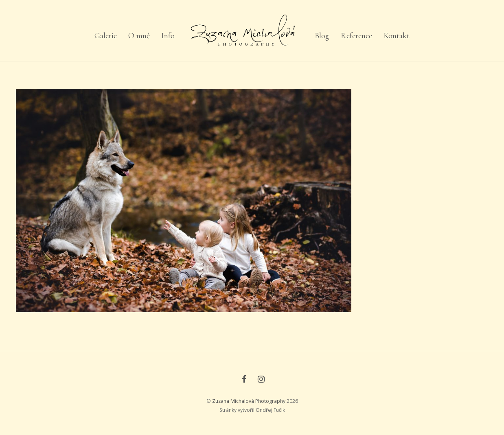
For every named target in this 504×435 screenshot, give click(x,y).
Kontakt (397, 36)
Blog (322, 36)
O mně (139, 36)
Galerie (106, 36)
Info (168, 36)
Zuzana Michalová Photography (249, 401)
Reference (356, 36)
